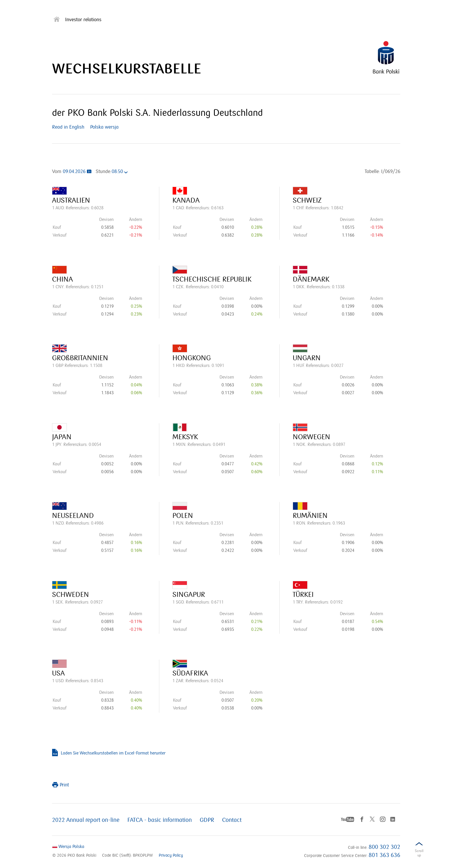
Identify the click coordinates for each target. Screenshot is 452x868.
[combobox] (121, 172)
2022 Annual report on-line (86, 820)
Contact (232, 820)
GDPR (207, 820)
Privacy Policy (171, 855)
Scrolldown (419, 854)
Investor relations (83, 20)
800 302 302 (384, 847)
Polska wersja (104, 127)
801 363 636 (384, 855)
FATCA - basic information (160, 820)
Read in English (70, 127)
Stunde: (103, 172)
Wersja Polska (68, 847)
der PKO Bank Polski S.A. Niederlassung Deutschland (157, 113)
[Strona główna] (57, 20)
